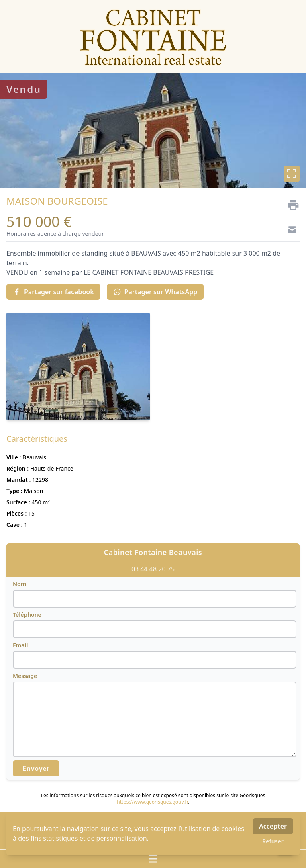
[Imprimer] (290, 205)
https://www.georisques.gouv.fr (152, 802)
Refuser (273, 841)
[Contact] (290, 231)
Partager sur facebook (53, 292)
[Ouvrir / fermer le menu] (153, 859)
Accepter (273, 826)
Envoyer (36, 768)
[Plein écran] (292, 174)
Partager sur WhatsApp (155, 292)
